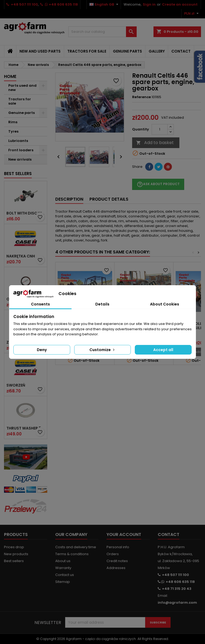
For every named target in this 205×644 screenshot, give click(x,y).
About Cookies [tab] (165, 304)
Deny (42, 350)
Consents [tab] (40, 304)
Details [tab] (102, 304)
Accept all (163, 350)
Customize (102, 350)
